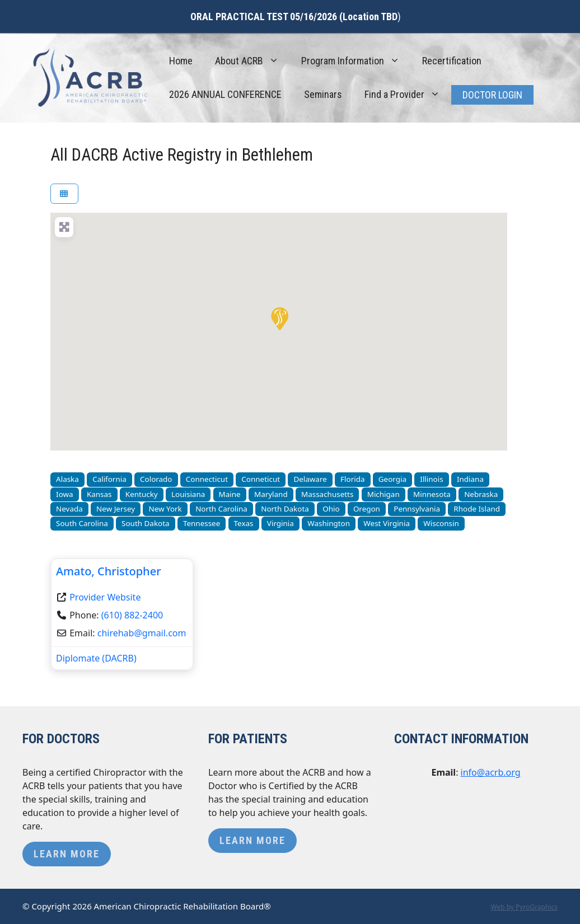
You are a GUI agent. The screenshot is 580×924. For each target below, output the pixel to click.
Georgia (392, 479)
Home (181, 61)
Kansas (99, 494)
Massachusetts (327, 494)
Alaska (67, 479)
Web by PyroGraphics (524, 907)
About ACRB (252, 61)
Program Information (356, 61)
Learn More (67, 854)
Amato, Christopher (109, 571)
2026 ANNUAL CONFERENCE (225, 94)
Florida (352, 479)
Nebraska (481, 494)
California (109, 479)
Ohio (331, 509)
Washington (329, 523)
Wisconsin (441, 523)
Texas (244, 523)
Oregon (367, 509)
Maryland (271, 494)
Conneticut (261, 479)
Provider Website (105, 597)
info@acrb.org (491, 772)
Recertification (452, 61)
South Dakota (146, 523)
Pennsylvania (417, 509)
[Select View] (64, 194)
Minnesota (432, 494)
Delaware (310, 479)
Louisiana (188, 494)
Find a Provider (408, 95)
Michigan (383, 494)
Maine (230, 494)
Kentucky (142, 494)
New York (165, 509)
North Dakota (285, 509)
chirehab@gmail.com (142, 633)
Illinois (431, 479)
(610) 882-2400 (132, 615)
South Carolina (82, 523)
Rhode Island (477, 509)
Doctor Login (492, 95)
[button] (279, 318)
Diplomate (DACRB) (96, 658)
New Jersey (116, 509)
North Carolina (221, 509)
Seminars (323, 94)
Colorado (156, 479)
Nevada (69, 509)
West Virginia (387, 523)
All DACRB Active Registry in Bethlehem (182, 155)
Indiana (470, 479)
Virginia (280, 523)
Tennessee (202, 523)
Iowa (65, 494)
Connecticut (207, 479)
